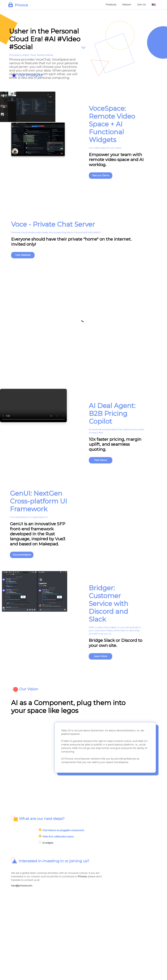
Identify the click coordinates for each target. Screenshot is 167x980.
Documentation (22, 555)
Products (111, 5)
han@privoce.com (22, 886)
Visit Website (23, 255)
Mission (127, 5)
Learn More (100, 656)
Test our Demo (101, 175)
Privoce (82, 877)
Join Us (141, 5)
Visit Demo (101, 460)
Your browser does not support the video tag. (33, 406)
